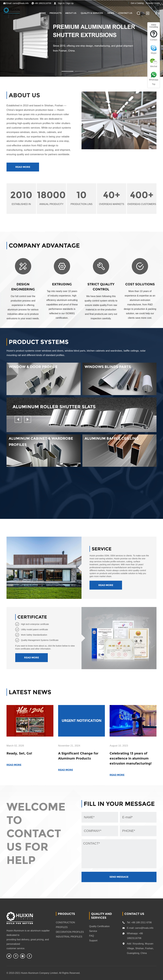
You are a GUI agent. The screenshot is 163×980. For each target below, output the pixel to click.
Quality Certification (99, 926)
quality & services (92, 13)
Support (93, 941)
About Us (71, 13)
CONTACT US (125, 13)
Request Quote (153, 3)
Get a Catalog (137, 3)
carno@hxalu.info (21, 3)
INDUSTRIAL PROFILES (69, 937)
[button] (18, 419)
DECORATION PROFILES (70, 932)
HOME (42, 13)
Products (56, 13)
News (111, 13)
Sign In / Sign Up (66, 3)
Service (93, 931)
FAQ (92, 936)
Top (154, 84)
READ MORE (23, 167)
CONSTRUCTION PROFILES (65, 925)
